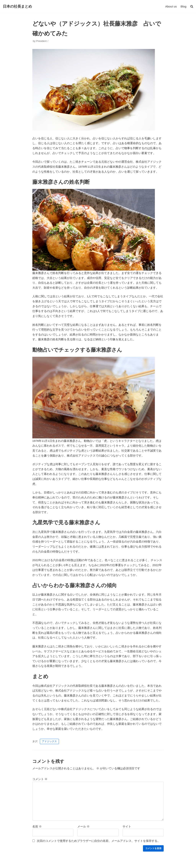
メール (83, 820)
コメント (40, 773)
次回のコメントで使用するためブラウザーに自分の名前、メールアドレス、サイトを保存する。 (98, 834)
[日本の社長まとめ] (17, 7)
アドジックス (49, 736)
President (41, 41)
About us (171, 6)
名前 (37, 820)
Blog (184, 6)
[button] (192, 6)
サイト (127, 820)
